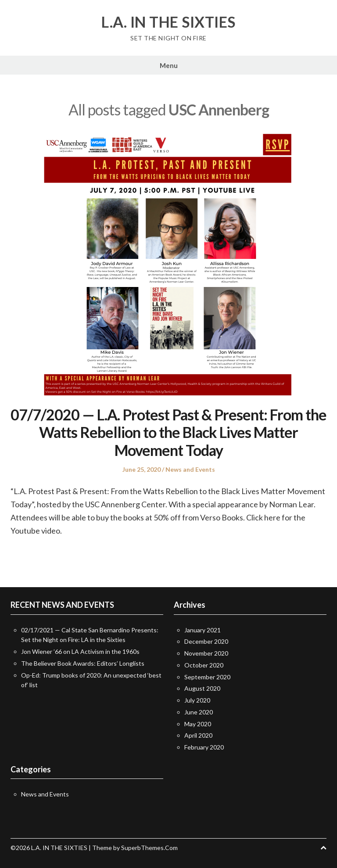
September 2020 (207, 677)
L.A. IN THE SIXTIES (168, 22)
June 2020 (199, 712)
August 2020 (202, 688)
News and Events (190, 469)
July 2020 (197, 700)
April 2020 (198, 735)
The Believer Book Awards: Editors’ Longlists (83, 663)
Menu (169, 65)
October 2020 (204, 665)
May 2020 (198, 724)
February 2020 (204, 747)
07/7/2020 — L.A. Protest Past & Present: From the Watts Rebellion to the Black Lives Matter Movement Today (168, 432)
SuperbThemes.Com (149, 848)
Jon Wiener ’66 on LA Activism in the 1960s (80, 651)
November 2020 (206, 653)
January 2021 (203, 630)
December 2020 (206, 641)
